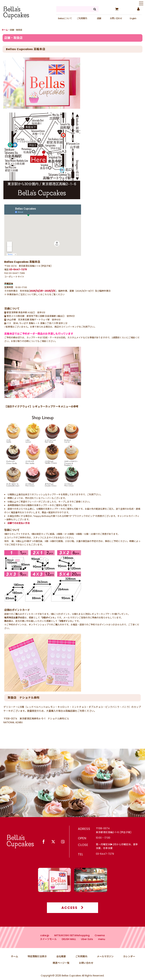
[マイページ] (138, 9)
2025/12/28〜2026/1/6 (42, 291)
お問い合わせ (116, 18)
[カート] (117, 9)
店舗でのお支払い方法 (19, 523)
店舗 (99, 18)
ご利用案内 (82, 18)
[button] (141, 4)
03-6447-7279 (18, 270)
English (133, 18)
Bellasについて (65, 18)
